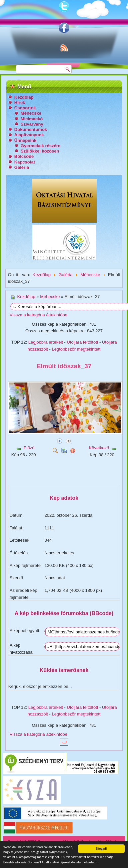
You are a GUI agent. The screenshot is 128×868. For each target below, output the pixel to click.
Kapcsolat (25, 162)
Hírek (20, 103)
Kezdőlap (24, 97)
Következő (99, 448)
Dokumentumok (31, 129)
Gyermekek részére (40, 146)
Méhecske (31, 113)
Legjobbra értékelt (46, 342)
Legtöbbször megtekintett (76, 349)
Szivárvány (32, 124)
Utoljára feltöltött (82, 342)
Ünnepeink (25, 140)
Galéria (22, 167)
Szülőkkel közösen (40, 151)
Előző (29, 448)
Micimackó (32, 119)
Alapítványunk (29, 135)
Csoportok (25, 108)
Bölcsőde (24, 156)
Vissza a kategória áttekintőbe (38, 315)
